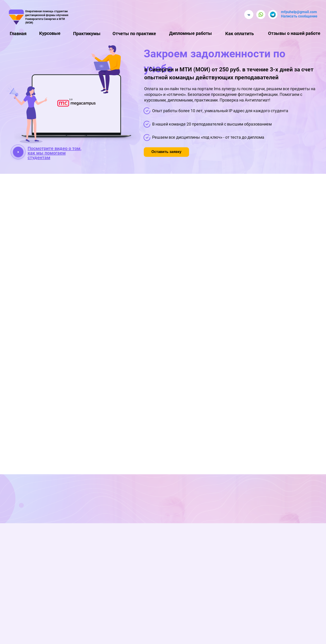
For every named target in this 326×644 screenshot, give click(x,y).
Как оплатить (240, 34)
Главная (18, 34)
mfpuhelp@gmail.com (299, 12)
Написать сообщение (299, 16)
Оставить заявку (167, 152)
